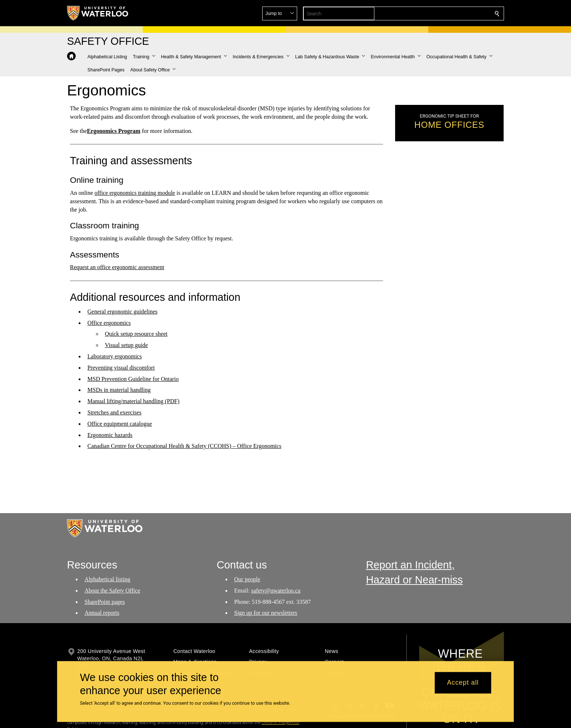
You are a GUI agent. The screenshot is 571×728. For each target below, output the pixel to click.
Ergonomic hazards (110, 435)
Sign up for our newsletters (266, 613)
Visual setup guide (126, 345)
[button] (444, 13)
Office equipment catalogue (120, 424)
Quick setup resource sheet (136, 334)
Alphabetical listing (107, 579)
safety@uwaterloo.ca (275, 591)
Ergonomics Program (114, 131)
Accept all (463, 683)
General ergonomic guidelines (123, 312)
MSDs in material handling (119, 390)
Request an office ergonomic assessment (117, 267)
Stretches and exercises (114, 412)
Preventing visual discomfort (121, 368)
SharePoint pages (105, 602)
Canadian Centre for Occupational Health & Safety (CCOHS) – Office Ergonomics (184, 446)
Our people (247, 579)
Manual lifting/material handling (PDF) (133, 401)
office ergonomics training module (135, 193)
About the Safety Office (112, 591)
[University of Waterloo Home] (98, 13)
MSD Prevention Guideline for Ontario (133, 379)
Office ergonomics (109, 323)
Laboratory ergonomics (115, 356)
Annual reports (102, 613)
